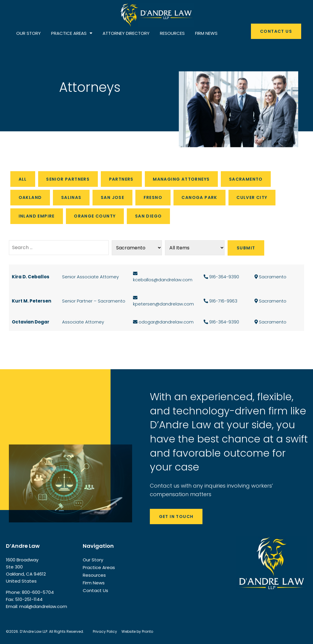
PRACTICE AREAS (72, 33)
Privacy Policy (105, 631)
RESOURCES (172, 33)
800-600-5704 (38, 592)
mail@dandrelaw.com (43, 606)
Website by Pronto (137, 631)
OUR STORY (29, 33)
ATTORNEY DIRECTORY (126, 33)
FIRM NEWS (206, 33)
